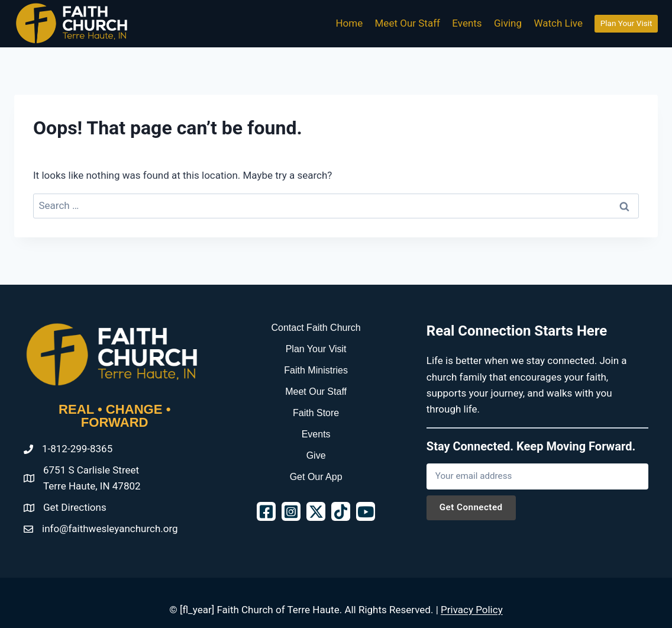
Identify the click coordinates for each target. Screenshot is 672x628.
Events (467, 23)
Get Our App (316, 477)
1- (46, 449)
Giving (508, 23)
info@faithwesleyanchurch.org (110, 529)
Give (316, 455)
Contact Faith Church (316, 328)
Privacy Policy (472, 610)
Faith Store (316, 413)
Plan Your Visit (626, 23)
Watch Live (558, 23)
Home (349, 23)
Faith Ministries (316, 370)
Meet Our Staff (408, 23)
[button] (266, 511)
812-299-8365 (81, 449)
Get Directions (75, 507)
